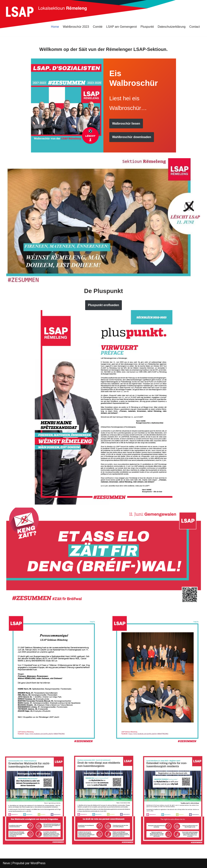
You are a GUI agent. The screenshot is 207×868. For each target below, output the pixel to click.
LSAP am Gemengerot (121, 27)
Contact (195, 27)
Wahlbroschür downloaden (132, 137)
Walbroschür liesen (126, 124)
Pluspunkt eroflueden (104, 305)
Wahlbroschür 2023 (76, 27)
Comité (97, 27)
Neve (6, 863)
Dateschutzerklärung (172, 27)
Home (55, 27)
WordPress (38, 863)
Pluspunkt (147, 27)
